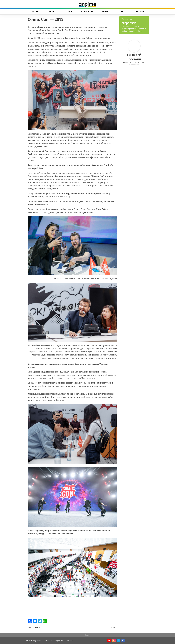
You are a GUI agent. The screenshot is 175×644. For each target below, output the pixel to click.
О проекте (59, 641)
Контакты (70, 641)
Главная (49, 641)
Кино (30, 627)
